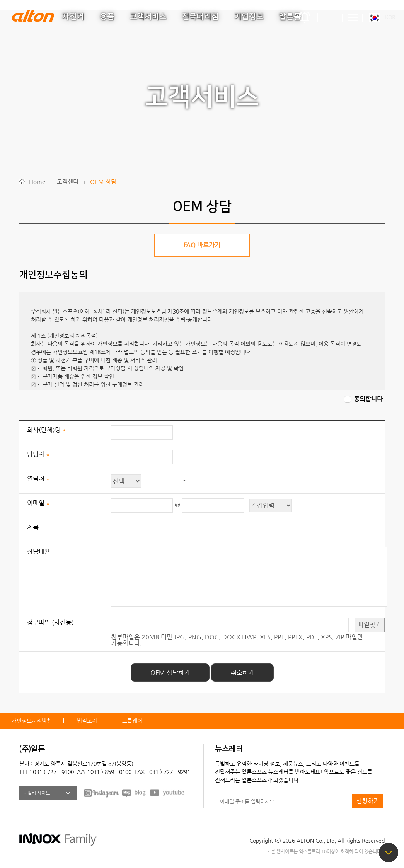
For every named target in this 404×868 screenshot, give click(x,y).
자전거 (73, 17)
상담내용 (39, 552)
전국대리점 (200, 17)
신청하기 (368, 801)
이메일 (37, 503)
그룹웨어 (132, 721)
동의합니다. (369, 399)
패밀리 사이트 (37, 793)
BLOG (134, 793)
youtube (167, 793)
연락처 (37, 478)
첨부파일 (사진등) (50, 622)
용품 (107, 17)
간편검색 (331, 17)
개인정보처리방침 (32, 721)
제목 (33, 527)
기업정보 (249, 17)
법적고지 (87, 721)
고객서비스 (148, 17)
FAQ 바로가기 (202, 245)
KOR (390, 17)
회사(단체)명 (45, 430)
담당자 (37, 454)
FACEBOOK (101, 793)
